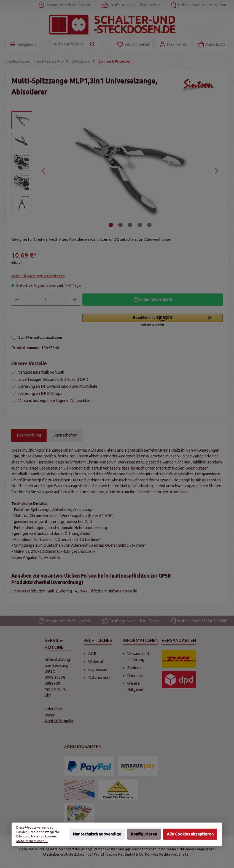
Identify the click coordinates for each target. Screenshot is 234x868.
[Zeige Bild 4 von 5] (140, 225)
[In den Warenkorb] (153, 300)
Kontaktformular (59, 721)
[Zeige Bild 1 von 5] (111, 225)
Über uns (135, 676)
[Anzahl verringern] (17, 300)
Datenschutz (99, 678)
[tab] (29, 435)
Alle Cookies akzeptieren (190, 834)
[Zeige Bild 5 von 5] (149, 225)
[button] (153, 320)
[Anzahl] (46, 300)
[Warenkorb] (211, 45)
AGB (92, 654)
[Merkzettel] (133, 45)
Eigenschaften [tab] (65, 435)
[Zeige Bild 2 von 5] (120, 225)
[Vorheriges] (44, 171)
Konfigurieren (144, 834)
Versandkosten (106, 849)
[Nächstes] (216, 171)
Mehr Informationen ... (32, 841)
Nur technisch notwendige (97, 834)
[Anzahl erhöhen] (75, 300)
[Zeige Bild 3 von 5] (130, 225)
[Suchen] (93, 44)
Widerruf (96, 662)
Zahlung (135, 668)
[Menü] (22, 45)
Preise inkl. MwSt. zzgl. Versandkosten (38, 276)
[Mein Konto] (173, 45)
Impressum (98, 670)
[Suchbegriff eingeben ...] (68, 44)
